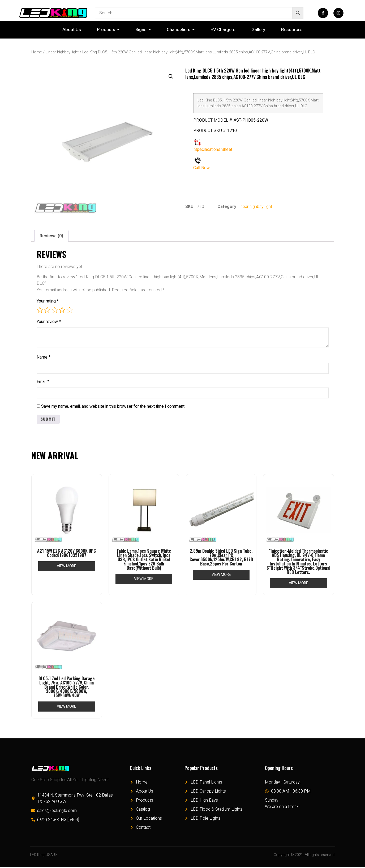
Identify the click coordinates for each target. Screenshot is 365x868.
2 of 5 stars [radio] (47, 310)
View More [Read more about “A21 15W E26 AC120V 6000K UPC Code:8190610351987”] (66, 567)
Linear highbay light (62, 52)
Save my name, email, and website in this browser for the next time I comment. (113, 407)
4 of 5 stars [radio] (62, 310)
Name (44, 357)
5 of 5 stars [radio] (70, 310)
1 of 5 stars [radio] (40, 310)
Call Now (201, 168)
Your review (49, 322)
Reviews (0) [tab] (51, 236)
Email (43, 382)
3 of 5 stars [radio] (55, 310)
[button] (171, 76)
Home (37, 52)
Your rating (48, 301)
